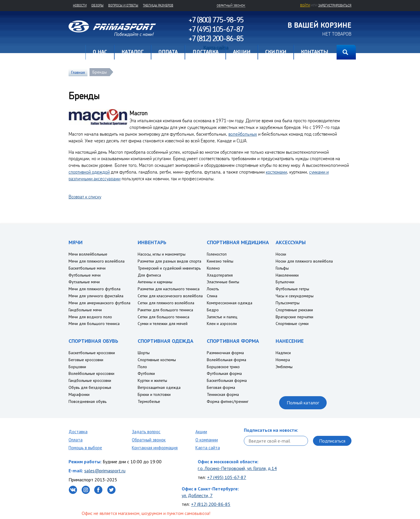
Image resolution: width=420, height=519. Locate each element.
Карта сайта (208, 448)
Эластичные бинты (223, 282)
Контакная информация (155, 448)
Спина (212, 296)
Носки (281, 254)
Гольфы (282, 268)
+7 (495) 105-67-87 (227, 477)
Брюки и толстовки (154, 394)
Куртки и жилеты (152, 380)
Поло (142, 367)
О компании (207, 440)
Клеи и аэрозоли (222, 324)
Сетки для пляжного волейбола (166, 303)
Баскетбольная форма (227, 380)
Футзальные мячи (84, 282)
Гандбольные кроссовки (90, 380)
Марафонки (79, 394)
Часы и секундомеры (295, 296)
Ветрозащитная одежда (159, 387)
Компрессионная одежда (230, 303)
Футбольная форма (224, 373)
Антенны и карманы (155, 282)
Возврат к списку (85, 197)
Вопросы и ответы (123, 5)
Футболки (146, 373)
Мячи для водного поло (90, 317)
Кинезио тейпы (220, 261)
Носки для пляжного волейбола (304, 261)
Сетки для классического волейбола (170, 296)
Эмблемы (284, 367)
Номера (283, 360)
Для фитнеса (149, 275)
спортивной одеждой (89, 172)
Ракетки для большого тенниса (165, 310)
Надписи (283, 353)
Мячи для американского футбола (99, 303)
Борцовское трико (223, 367)
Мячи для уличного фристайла (96, 296)
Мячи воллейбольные (88, 254)
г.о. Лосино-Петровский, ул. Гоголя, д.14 (237, 468)
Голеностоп (217, 254)
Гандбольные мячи (85, 310)
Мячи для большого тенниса (94, 324)
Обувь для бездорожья (90, 387)
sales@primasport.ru (105, 471)
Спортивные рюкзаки (294, 310)
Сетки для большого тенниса (163, 317)
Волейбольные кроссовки (91, 373)
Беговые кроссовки (86, 360)
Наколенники (287, 275)
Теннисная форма (223, 394)
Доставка (78, 432)
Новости (80, 5)
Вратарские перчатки (294, 317)
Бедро (213, 310)
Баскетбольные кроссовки (92, 353)
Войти (305, 5)
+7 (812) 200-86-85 (211, 504)
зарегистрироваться (335, 5)
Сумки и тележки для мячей (163, 324)
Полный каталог (303, 403)
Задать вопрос (146, 432)
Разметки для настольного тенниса (169, 289)
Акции (201, 432)
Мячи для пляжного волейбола (97, 261)
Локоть (213, 289)
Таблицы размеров (158, 5)
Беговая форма (221, 387)
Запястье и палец (222, 317)
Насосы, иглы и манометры (162, 254)
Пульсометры (288, 303)
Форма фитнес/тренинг (228, 401)
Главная (77, 52)
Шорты (144, 353)
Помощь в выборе (85, 448)
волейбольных (243, 134)
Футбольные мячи (85, 275)
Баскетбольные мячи (87, 268)
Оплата (76, 440)
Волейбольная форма (226, 360)
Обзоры (97, 5)
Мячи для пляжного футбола (94, 289)
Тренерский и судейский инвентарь (169, 268)
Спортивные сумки (292, 324)
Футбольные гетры (292, 289)
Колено (213, 268)
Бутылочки (285, 282)
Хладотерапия (220, 275)
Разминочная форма (225, 353)
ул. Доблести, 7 (197, 495)
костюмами (276, 172)
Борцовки (77, 367)
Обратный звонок (149, 440)
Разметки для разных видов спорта (169, 261)
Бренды (100, 72)
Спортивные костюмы (157, 360)
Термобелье (149, 401)
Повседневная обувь (87, 401)
